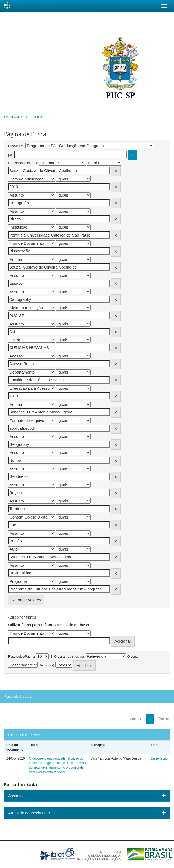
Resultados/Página (22, 657)
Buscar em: (16, 146)
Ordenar (133, 657)
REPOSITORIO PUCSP (25, 117)
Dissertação (159, 758)
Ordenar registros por (69, 657)
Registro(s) (46, 665)
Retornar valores (26, 600)
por (10, 155)
